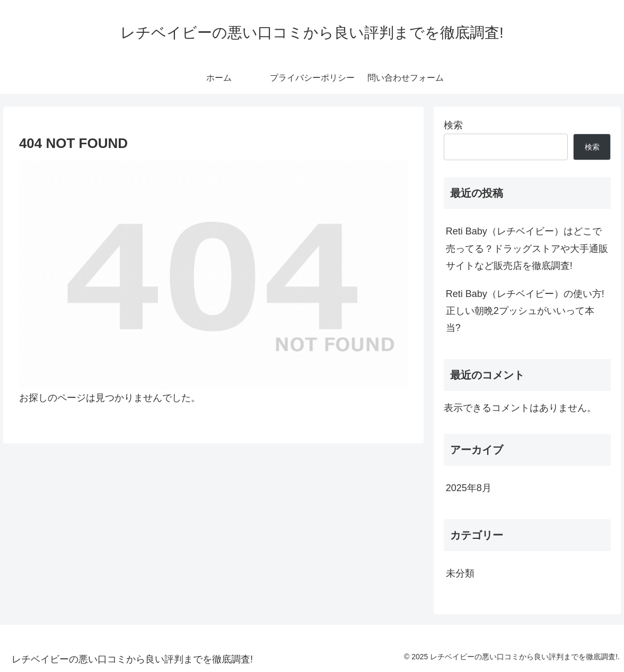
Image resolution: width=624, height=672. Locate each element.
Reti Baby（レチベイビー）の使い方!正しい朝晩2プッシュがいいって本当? (525, 311)
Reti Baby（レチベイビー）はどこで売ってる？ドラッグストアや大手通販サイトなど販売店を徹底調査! (527, 248)
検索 (453, 125)
